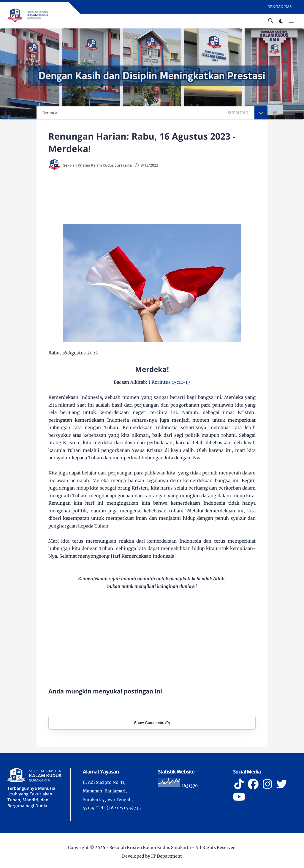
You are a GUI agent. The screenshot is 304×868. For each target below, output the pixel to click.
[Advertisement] (152, 195)
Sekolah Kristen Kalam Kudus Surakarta (150, 848)
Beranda (50, 113)
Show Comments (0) (152, 723)
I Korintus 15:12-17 (169, 382)
